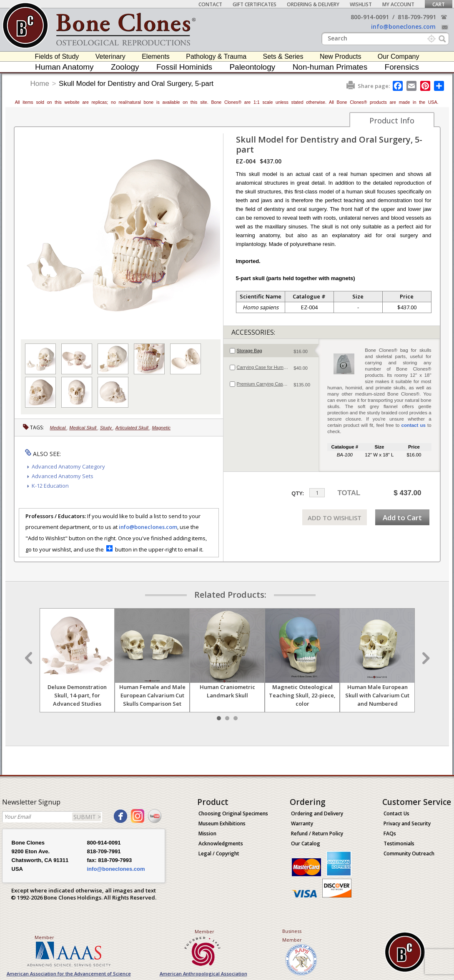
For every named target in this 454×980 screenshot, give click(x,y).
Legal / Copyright (219, 853)
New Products (341, 56)
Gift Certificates (255, 4)
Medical (59, 428)
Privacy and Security (407, 823)
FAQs (390, 833)
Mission (207, 833)
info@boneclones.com (403, 26)
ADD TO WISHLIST (335, 518)
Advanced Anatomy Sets (63, 476)
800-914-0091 (370, 17)
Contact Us (396, 813)
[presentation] (271, 351)
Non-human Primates (330, 67)
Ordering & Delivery (313, 4)
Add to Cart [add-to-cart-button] (402, 518)
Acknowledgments (221, 843)
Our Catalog (306, 843)
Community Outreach (409, 853)
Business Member (292, 935)
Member (44, 937)
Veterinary (110, 56)
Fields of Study (57, 56)
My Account (398, 4)
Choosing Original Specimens (233, 813)
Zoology (125, 67)
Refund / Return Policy (317, 833)
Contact (210, 4)
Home (40, 84)
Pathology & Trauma (216, 56)
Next (425, 658)
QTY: (298, 493)
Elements (156, 56)
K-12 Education (50, 486)
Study (107, 428)
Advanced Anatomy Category (68, 466)
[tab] (271, 351)
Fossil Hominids (184, 67)
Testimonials (399, 843)
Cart (439, 4)
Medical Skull (83, 428)
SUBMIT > (87, 817)
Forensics (402, 67)
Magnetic (161, 428)
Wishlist (361, 4)
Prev (30, 658)
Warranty (302, 823)
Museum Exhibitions (222, 823)
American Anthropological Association (203, 974)
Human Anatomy (64, 67)
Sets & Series (283, 56)
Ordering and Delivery (317, 813)
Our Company (399, 56)
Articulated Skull (133, 428)
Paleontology (252, 67)
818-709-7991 (417, 17)
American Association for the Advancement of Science (69, 974)
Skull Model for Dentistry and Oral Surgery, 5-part (136, 84)
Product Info (392, 120)
